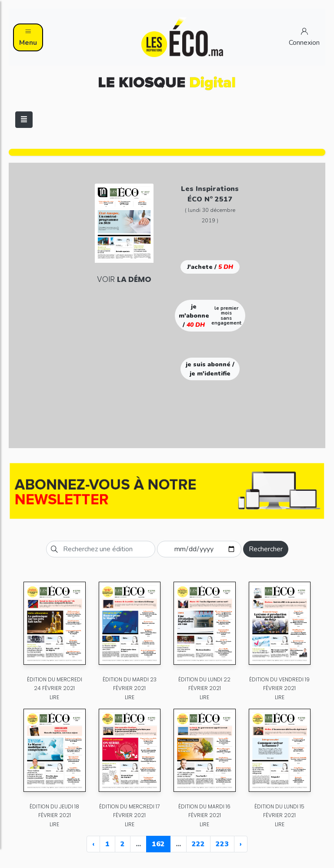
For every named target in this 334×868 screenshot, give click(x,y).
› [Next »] (241, 844)
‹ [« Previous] (93, 844)
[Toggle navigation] (24, 120)
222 (198, 844)
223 (222, 844)
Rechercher (266, 549)
